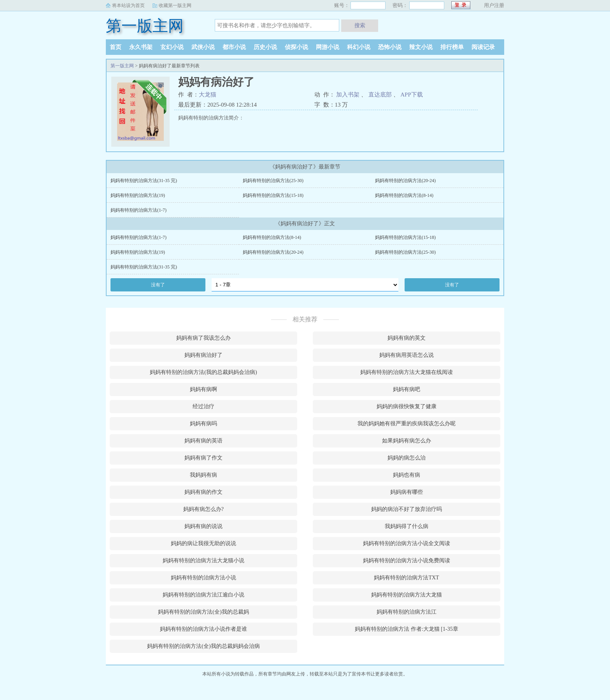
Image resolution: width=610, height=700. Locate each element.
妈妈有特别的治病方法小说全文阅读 (407, 543)
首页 (116, 47)
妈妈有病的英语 (203, 441)
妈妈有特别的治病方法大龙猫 (407, 595)
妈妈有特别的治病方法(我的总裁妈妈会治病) (203, 372)
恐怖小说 (390, 47)
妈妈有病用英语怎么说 (407, 355)
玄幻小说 (172, 47)
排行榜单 (452, 47)
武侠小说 (203, 47)
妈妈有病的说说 (203, 526)
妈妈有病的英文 (407, 338)
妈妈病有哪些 (407, 492)
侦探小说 (296, 47)
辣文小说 (421, 47)
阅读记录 (483, 47)
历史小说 (265, 47)
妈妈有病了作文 (203, 458)
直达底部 (380, 95)
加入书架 (348, 95)
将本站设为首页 (128, 5)
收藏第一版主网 (175, 5)
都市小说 (234, 47)
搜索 (360, 25)
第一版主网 (145, 26)
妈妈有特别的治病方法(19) (138, 195)
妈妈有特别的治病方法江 (407, 612)
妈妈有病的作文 (203, 492)
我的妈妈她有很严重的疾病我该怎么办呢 (407, 424)
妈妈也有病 (407, 475)
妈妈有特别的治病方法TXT (406, 578)
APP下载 (412, 95)
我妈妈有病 (203, 475)
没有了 (158, 285)
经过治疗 (203, 406)
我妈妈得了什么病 (407, 526)
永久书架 (141, 47)
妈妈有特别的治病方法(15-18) (273, 195)
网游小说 (328, 47)
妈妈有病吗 (203, 424)
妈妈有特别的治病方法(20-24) (405, 181)
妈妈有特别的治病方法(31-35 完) (144, 181)
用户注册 (494, 5)
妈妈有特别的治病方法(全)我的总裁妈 (203, 612)
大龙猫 (208, 95)
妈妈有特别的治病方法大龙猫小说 (203, 561)
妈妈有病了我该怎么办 (203, 338)
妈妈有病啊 (203, 389)
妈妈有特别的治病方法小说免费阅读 (407, 561)
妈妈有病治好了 (203, 355)
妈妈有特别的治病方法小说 (203, 578)
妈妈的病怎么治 (407, 458)
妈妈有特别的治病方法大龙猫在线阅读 (407, 372)
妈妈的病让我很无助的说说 (203, 543)
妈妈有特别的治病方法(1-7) (138, 210)
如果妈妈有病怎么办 (407, 441)
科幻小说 (359, 47)
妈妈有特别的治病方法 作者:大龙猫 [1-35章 (406, 629)
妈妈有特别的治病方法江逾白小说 (203, 595)
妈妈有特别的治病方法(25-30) (273, 181)
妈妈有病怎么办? (203, 509)
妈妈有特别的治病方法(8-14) (404, 195)
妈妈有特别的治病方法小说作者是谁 (203, 629)
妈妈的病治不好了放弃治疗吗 (407, 509)
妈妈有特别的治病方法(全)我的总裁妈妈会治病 (203, 646)
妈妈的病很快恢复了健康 (407, 406)
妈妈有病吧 (407, 389)
